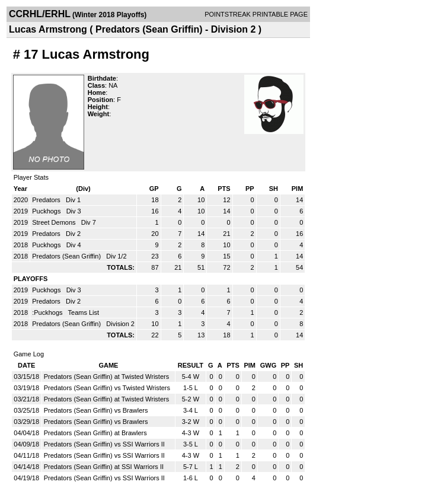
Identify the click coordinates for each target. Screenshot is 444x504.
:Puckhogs (48, 312)
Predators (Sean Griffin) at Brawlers (95, 433)
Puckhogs (47, 211)
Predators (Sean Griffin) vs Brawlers (96, 410)
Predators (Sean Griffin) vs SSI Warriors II (104, 444)
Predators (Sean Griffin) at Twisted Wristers (107, 377)
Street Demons (55, 222)
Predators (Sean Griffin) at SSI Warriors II (104, 467)
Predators (47, 200)
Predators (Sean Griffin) (67, 256)
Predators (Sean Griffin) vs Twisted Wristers (107, 388)
